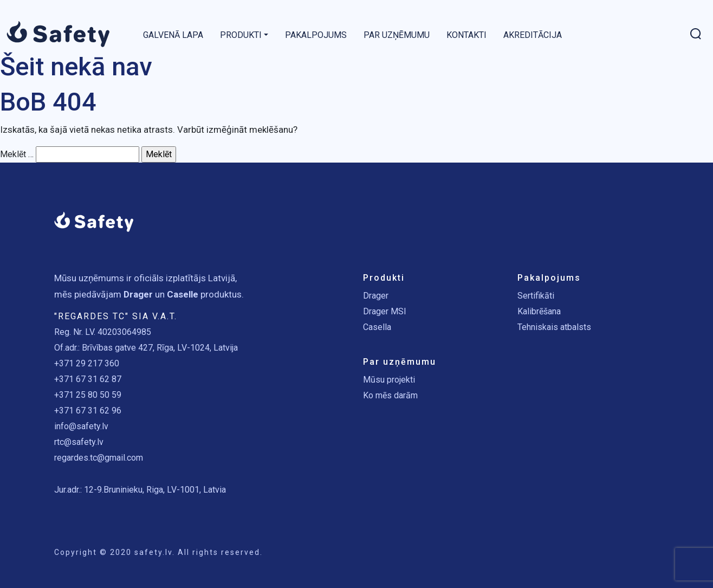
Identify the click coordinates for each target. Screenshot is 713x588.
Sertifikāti (536, 296)
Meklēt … (17, 154)
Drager (376, 296)
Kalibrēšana (539, 311)
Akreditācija (533, 35)
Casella (377, 327)
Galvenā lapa (173, 35)
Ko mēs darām (390, 395)
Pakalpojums (316, 35)
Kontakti (466, 35)
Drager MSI (385, 311)
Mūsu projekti (389, 380)
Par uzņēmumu (397, 35)
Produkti (241, 35)
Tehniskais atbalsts (554, 327)
